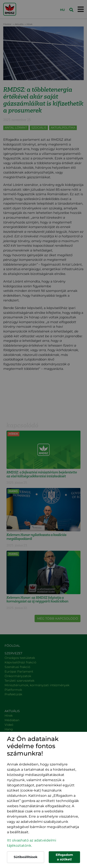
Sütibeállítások (26, 857)
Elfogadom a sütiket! (64, 857)
